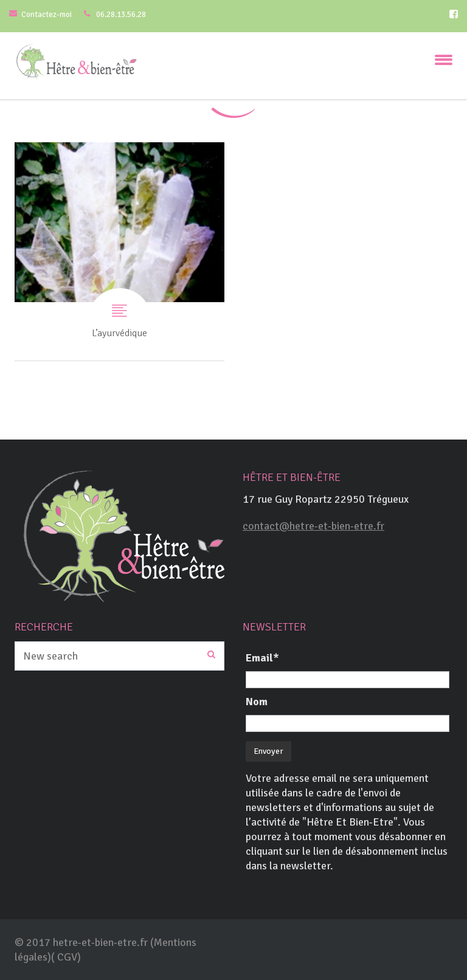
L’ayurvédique (119, 252)
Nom (257, 702)
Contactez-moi (47, 15)
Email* (262, 658)
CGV (67, 957)
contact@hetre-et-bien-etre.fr (313, 526)
